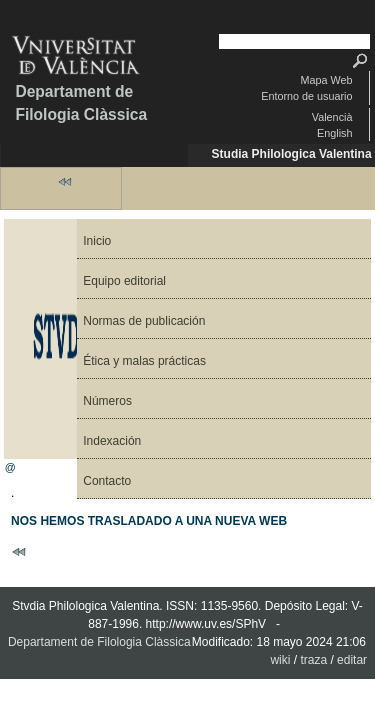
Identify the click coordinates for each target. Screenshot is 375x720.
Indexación (112, 441)
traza (313, 660)
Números (107, 401)
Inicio (97, 241)
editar (352, 660)
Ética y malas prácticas (144, 361)
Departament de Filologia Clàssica (81, 103)
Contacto (107, 481)
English (334, 133)
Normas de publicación (144, 321)
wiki (280, 660)
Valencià (332, 117)
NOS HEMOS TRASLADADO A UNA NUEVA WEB (149, 521)
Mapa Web (326, 80)
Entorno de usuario (306, 96)
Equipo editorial (124, 281)
